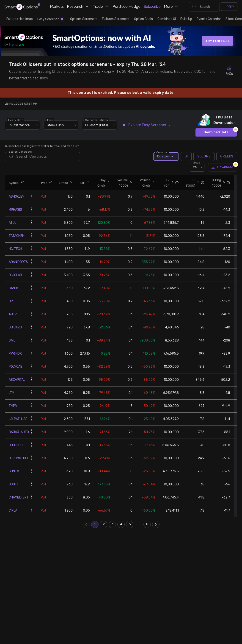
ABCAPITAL (17, 380)
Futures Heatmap (20, 19)
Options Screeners (84, 19)
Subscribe (152, 7)
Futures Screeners (116, 19)
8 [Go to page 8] (147, 524)
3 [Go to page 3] (112, 524)
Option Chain (143, 19)
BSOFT (14, 484)
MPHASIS (15, 210)
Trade (101, 7)
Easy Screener (50, 19)
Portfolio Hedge (126, 7)
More (172, 7)
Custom (166, 157)
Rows (196, 163)
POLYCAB (16, 367)
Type (50, 120)
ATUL (12, 223)
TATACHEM (17, 236)
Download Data (216, 133)
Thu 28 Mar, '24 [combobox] (19, 125)
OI (186, 157)
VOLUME (204, 157)
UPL (12, 301)
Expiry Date (16, 120)
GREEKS (227, 157)
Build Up (186, 19)
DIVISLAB (15, 275)
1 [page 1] (95, 524)
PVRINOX (15, 354)
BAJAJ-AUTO (19, 432)
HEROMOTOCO (19, 458)
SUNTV (14, 471)
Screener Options (97, 120)
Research (78, 7)
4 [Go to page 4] (121, 524)
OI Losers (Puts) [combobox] (97, 125)
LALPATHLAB (18, 419)
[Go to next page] (156, 524)
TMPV (13, 406)
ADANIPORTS (18, 262)
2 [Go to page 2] (104, 524)
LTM (11, 393)
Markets (57, 7)
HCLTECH (15, 249)
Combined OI (167, 19)
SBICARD (15, 327)
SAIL (12, 340)
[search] (42, 156)
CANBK (14, 288)
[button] (22, 183)
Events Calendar (209, 19)
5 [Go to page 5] (130, 524)
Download (223, 167)
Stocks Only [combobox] (55, 125)
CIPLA (13, 511)
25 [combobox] (195, 167)
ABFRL (14, 314)
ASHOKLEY (16, 197)
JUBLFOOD (17, 445)
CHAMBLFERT (19, 497)
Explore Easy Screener (147, 125)
